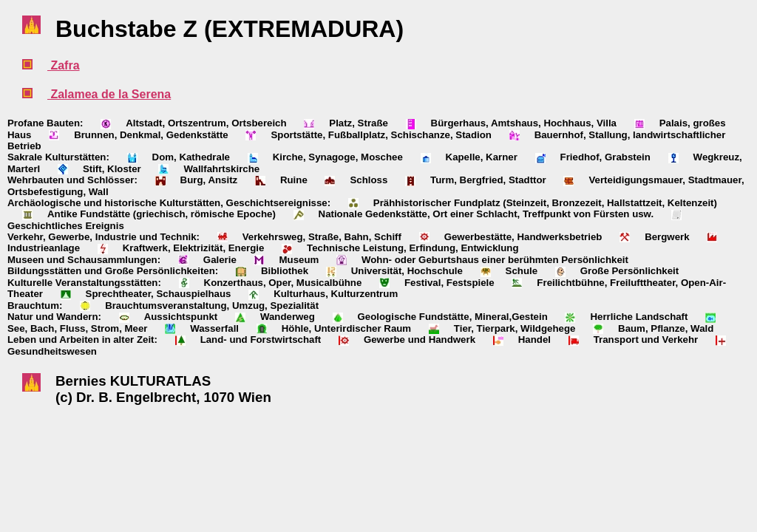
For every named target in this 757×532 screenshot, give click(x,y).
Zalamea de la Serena (109, 94)
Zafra (64, 65)
